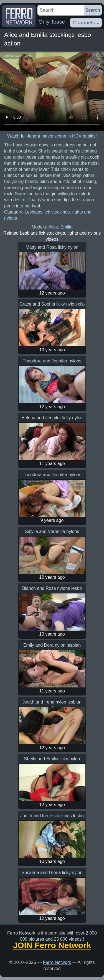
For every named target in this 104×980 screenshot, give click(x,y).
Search (93, 10)
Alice (53, 227)
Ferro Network (57, 962)
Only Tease (52, 22)
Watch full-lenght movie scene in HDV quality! (52, 136)
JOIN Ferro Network (52, 945)
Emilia (67, 227)
